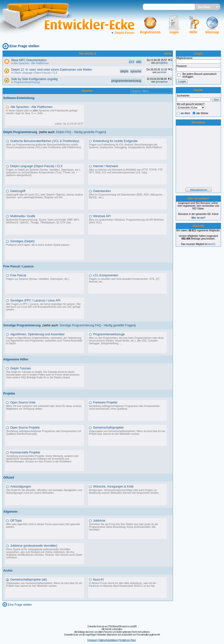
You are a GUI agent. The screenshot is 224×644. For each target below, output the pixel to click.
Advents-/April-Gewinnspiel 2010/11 (123, 586)
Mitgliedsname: (185, 58)
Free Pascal (18, 275)
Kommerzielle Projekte (25, 452)
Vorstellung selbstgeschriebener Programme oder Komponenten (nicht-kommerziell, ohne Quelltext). (124, 407)
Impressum (92, 640)
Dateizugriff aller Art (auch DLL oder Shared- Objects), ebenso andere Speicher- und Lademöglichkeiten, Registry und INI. (44, 196)
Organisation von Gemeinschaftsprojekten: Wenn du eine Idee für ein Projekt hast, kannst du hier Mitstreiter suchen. (127, 433)
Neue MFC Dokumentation (29, 60)
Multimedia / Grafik (23, 216)
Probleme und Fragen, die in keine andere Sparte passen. (38, 245)
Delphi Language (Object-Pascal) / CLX (36, 73)
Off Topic (16, 521)
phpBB (134, 626)
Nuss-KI (98, 580)
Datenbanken (102, 191)
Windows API (102, 216)
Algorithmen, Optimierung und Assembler (37, 334)
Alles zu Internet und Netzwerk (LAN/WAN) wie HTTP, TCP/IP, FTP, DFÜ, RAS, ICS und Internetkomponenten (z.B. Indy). (126, 171)
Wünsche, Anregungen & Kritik (113, 487)
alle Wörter (202, 113)
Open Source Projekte (25, 428)
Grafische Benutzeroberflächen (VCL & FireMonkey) (45, 141)
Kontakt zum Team (128, 640)
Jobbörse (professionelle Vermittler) (34, 546)
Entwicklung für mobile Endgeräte (115, 141)
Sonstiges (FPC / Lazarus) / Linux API (35, 300)
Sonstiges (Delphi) (22, 241)
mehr (168, 53)
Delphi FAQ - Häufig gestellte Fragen (80, 132)
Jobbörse (99, 521)
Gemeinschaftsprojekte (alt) (28, 580)
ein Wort (185, 113)
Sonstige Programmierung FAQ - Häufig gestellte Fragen (97, 325)
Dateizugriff (18, 191)
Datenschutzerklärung (108, 640)
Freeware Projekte (105, 402)
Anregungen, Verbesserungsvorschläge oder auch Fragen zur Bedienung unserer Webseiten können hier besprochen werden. (124, 492)
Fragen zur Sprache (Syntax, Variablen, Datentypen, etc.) (38, 279)
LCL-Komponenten (106, 275)
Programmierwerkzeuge (27, 82)
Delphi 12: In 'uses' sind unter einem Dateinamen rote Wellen (52, 70)
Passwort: (182, 66)
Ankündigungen (21, 487)
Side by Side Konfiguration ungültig (34, 79)
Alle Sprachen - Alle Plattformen (31, 63)
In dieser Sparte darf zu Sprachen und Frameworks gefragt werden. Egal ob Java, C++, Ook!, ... (42, 112)
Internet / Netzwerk (106, 166)
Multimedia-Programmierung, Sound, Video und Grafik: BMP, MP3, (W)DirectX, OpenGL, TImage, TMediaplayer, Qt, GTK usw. (43, 221)
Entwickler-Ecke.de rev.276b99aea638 (104, 626)
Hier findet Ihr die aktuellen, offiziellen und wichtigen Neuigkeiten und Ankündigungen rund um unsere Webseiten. (44, 492)
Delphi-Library (62, 377)
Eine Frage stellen (24, 46)
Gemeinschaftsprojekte (108, 428)
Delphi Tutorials (21, 368)
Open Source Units (23, 402)
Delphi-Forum (123, 33)
